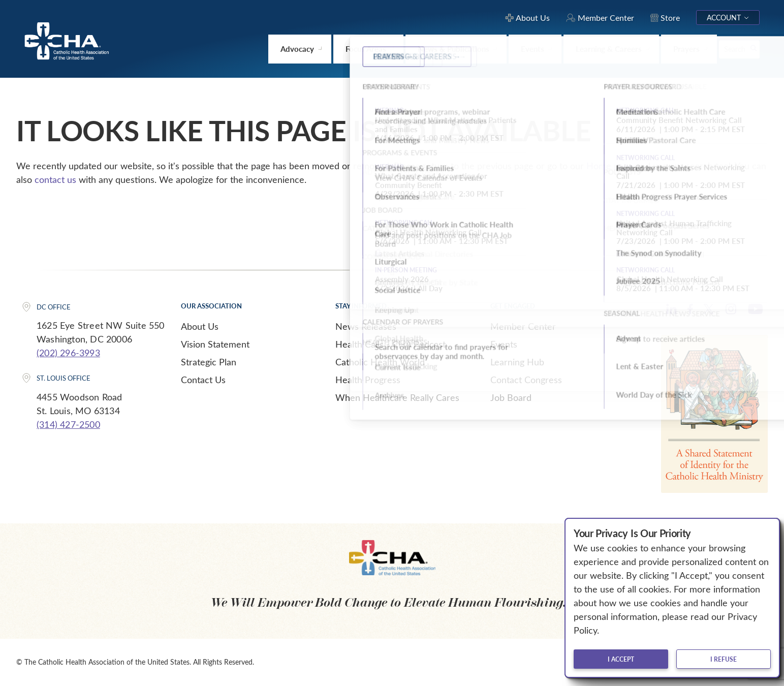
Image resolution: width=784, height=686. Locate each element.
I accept (621, 659)
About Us (200, 326)
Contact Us (203, 380)
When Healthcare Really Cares (397, 397)
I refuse (724, 659)
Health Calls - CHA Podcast (390, 344)
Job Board (511, 397)
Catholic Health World (380, 362)
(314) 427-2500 (68, 424)
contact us (55, 179)
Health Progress (368, 380)
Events (504, 344)
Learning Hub (517, 362)
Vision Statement (215, 344)
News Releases (366, 326)
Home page (610, 166)
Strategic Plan (209, 362)
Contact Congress (526, 380)
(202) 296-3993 (68, 353)
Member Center (523, 326)
